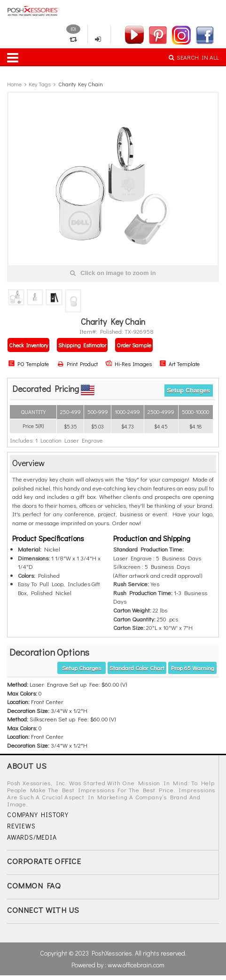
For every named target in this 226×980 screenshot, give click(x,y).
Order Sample (134, 345)
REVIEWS (21, 826)
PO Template (28, 364)
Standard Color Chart (137, 668)
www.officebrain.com (136, 965)
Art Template (179, 364)
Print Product (78, 364)
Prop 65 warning (193, 668)
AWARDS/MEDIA (32, 837)
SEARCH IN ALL (194, 57)
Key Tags (40, 84)
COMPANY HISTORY (38, 815)
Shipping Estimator (82, 345)
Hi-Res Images (129, 364)
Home (14, 84)
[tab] (113, 463)
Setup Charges (188, 390)
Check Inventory (28, 345)
